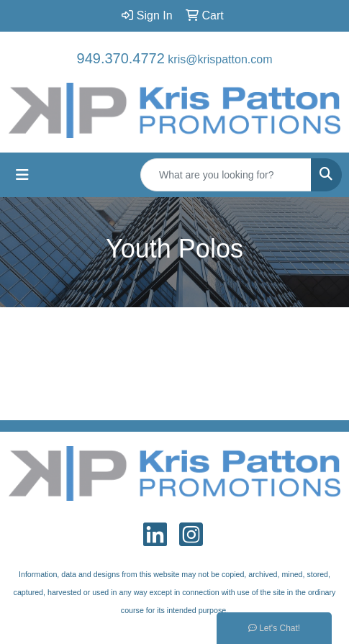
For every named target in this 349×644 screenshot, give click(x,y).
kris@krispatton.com (220, 59)
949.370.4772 (121, 58)
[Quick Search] (226, 175)
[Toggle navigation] (22, 175)
